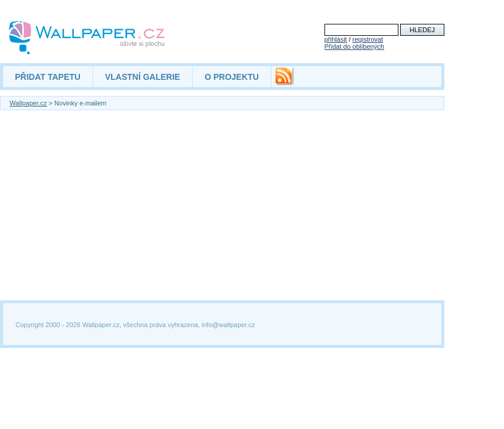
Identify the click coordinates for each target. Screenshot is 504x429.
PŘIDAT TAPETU (48, 77)
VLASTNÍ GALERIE (143, 77)
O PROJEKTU (232, 77)
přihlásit (336, 39)
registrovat (368, 39)
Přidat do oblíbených (354, 46)
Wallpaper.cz (28, 103)
